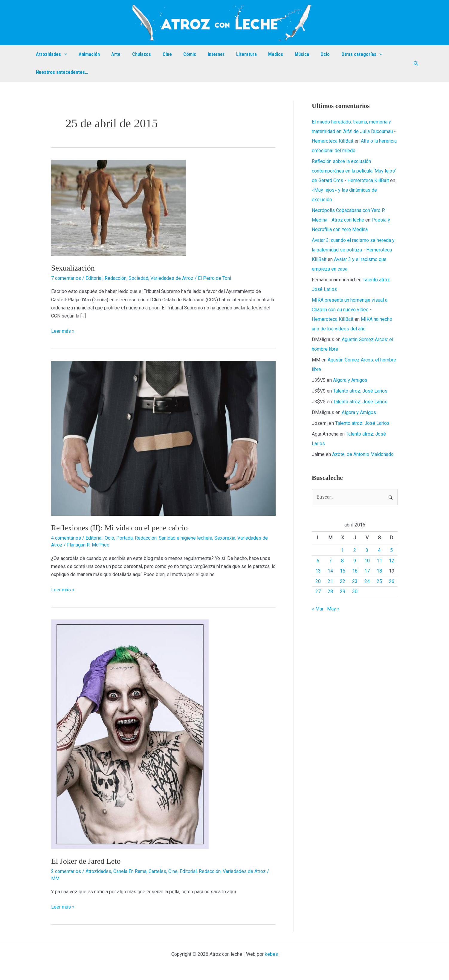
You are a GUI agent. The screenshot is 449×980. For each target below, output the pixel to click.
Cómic (179, 54)
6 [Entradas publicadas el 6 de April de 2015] (318, 561)
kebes (271, 954)
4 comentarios (66, 538)
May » (333, 609)
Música (283, 54)
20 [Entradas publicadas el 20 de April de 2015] (318, 581)
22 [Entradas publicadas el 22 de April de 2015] (343, 581)
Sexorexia (225, 538)
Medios (259, 54)
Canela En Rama (130, 871)
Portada (125, 538)
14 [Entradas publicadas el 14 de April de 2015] (330, 571)
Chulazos (135, 54)
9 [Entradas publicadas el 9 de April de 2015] (355, 561)
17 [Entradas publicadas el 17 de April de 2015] (367, 571)
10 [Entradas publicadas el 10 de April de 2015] (367, 561)
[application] (63, 54)
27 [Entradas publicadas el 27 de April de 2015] (318, 591)
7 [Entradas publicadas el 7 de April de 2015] (330, 561)
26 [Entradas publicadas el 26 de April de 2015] (392, 581)
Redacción (116, 278)
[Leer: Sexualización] (118, 207)
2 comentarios (66, 871)
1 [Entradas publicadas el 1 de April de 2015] (342, 550)
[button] (416, 64)
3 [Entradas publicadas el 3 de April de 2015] (367, 550)
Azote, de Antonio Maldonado (363, 454)
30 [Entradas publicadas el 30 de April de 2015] (355, 591)
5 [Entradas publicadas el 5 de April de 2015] (391, 550)
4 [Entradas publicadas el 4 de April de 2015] (379, 550)
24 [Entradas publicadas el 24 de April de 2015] (367, 581)
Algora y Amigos (350, 380)
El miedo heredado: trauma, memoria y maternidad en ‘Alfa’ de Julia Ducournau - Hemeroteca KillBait (354, 131)
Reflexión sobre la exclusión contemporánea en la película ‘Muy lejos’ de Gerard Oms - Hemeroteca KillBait (354, 171)
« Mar (318, 609)
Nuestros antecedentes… (61, 72)
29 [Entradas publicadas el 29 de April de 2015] (343, 591)
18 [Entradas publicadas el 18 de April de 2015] (379, 571)
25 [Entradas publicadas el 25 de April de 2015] (379, 581)
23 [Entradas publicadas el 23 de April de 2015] (355, 581)
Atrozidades (51, 54)
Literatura (232, 54)
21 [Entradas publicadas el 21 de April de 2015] (330, 581)
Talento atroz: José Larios (360, 391)
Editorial (94, 278)
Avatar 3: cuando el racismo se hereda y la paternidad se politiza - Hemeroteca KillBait (353, 250)
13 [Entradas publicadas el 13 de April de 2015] (318, 571)
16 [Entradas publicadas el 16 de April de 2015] (355, 571)
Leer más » (63, 331)
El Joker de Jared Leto (86, 861)
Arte (111, 54)
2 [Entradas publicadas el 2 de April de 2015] (355, 550)
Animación (86, 54)
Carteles (157, 871)
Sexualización (73, 268)
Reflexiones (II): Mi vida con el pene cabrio (119, 528)
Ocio (304, 54)
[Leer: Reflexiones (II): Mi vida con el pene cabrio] (163, 438)
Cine (158, 54)
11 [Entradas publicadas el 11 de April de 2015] (379, 561)
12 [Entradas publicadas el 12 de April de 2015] (392, 561)
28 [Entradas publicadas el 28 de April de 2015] (330, 591)
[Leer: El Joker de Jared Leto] (130, 734)
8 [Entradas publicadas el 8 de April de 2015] (342, 561)
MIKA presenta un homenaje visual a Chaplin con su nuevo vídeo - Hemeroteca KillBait (350, 310)
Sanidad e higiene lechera (185, 538)
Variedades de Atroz (172, 278)
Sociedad (138, 278)
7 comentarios (66, 278)
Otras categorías (339, 54)
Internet (203, 54)
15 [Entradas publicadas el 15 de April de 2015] (343, 571)
